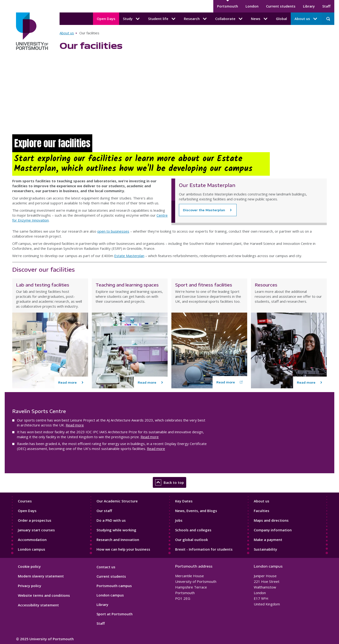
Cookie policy (29, 566)
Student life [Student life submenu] (162, 19)
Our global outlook (192, 540)
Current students (281, 6)
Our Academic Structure (117, 501)
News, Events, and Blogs (196, 511)
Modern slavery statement (41, 576)
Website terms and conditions (44, 595)
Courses (25, 501)
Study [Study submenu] (132, 19)
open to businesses (113, 231)
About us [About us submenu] (306, 19)
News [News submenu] (260, 19)
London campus (32, 549)
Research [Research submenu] (196, 19)
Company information (273, 530)
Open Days (106, 19)
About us (67, 33)
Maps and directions (271, 520)
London (252, 6)
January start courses (36, 530)
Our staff (104, 511)
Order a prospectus (35, 520)
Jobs (179, 520)
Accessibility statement (38, 605)
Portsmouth (228, 6)
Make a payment (268, 540)
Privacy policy (30, 586)
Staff (326, 6)
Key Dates (184, 501)
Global (281, 19)
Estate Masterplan (129, 256)
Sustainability (265, 549)
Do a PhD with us (111, 520)
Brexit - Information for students (204, 549)
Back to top (169, 482)
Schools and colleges (193, 530)
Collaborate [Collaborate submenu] (229, 19)
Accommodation (32, 540)
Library (309, 6)
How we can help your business (123, 549)
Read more (75, 425)
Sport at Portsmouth (115, 614)
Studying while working (116, 530)
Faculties (262, 511)
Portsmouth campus (114, 586)
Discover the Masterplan (204, 210)
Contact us (106, 567)
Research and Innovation (118, 540)
